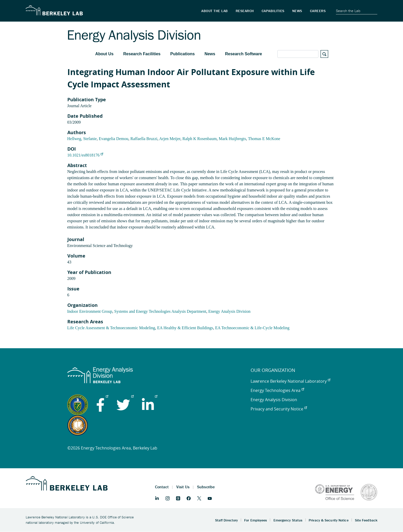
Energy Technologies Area (277, 390)
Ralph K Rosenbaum (200, 139)
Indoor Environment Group (90, 311)
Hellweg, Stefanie (82, 139)
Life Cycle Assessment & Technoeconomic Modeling (111, 328)
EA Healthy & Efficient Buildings (185, 328)
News (210, 54)
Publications (183, 54)
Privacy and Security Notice (279, 409)
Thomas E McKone (264, 139)
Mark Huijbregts (232, 139)
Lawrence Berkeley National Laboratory (290, 381)
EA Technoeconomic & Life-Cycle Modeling (252, 328)
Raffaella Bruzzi (144, 139)
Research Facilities (142, 54)
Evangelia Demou (113, 139)
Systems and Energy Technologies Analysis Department (160, 311)
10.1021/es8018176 (85, 155)
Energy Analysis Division (229, 311)
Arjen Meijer (170, 139)
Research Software (243, 54)
